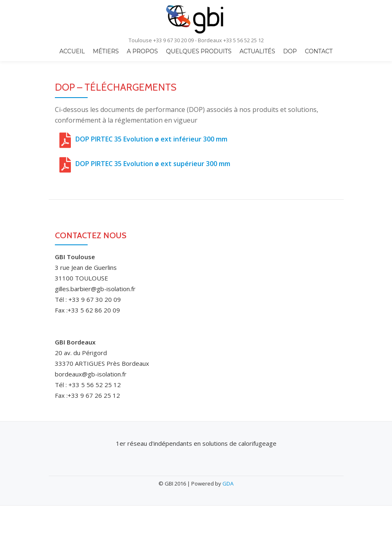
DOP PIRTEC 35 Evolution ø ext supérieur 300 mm (153, 164)
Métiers (106, 51)
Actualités (257, 51)
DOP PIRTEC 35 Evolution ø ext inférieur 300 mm (151, 139)
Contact (319, 51)
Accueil (72, 51)
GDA (228, 483)
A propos (143, 51)
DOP (290, 51)
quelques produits (199, 51)
